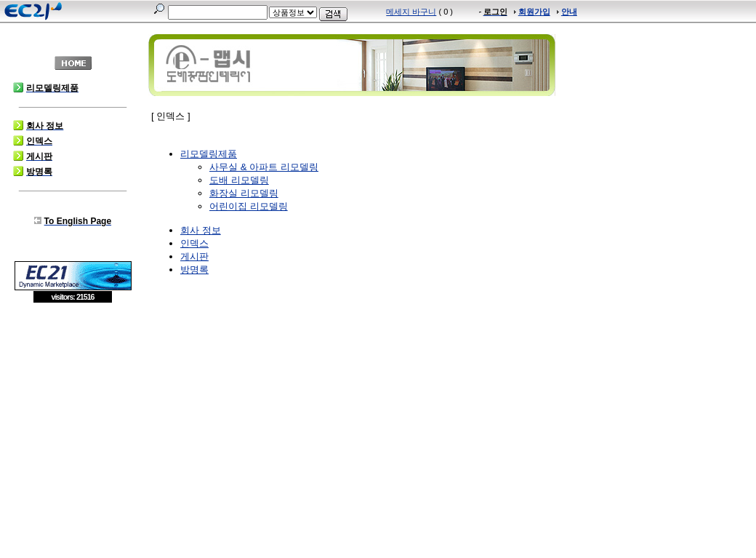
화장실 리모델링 (244, 193)
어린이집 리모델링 (249, 206)
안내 (569, 12)
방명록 (194, 270)
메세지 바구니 (411, 12)
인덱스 (194, 243)
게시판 (194, 256)
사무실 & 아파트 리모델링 (264, 167)
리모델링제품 (209, 154)
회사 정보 (201, 230)
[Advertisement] (73, 409)
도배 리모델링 (239, 180)
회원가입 (534, 12)
